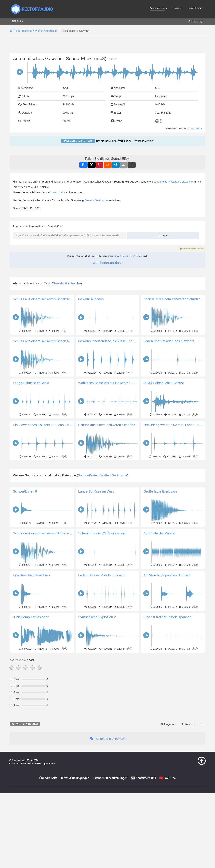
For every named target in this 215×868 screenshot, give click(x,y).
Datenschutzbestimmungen (110, 825)
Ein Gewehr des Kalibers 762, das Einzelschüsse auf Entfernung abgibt (66, 425)
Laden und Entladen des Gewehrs (169, 341)
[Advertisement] (107, 485)
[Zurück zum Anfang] (193, 811)
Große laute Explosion (160, 538)
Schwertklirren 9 (25, 538)
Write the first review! (107, 786)
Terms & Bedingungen (75, 825)
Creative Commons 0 (122, 256)
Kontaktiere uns (146, 825)
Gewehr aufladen (91, 299)
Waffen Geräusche (182, 182)
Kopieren (162, 234)
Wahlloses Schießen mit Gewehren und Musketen (115, 383)
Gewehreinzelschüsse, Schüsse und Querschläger (116, 341)
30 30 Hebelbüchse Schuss (164, 383)
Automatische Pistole (159, 580)
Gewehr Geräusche (96, 200)
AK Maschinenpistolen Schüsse (167, 622)
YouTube (170, 825)
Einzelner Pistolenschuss (32, 622)
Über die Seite (48, 825)
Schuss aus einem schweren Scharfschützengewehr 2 (53, 341)
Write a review (25, 771)
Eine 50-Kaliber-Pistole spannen (167, 664)
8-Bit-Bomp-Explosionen (31, 664)
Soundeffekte (160, 182)
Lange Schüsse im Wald (31, 383)
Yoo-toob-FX (196, 129)
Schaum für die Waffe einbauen (102, 580)
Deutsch (17, 21)
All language (168, 771)
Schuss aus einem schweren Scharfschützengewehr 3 (119, 425)
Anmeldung (196, 21)
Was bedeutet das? (107, 263)
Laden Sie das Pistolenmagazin (102, 622)
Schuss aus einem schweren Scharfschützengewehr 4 (53, 299)
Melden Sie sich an (78, 141)
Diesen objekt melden (192, 249)
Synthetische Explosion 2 (97, 664)
